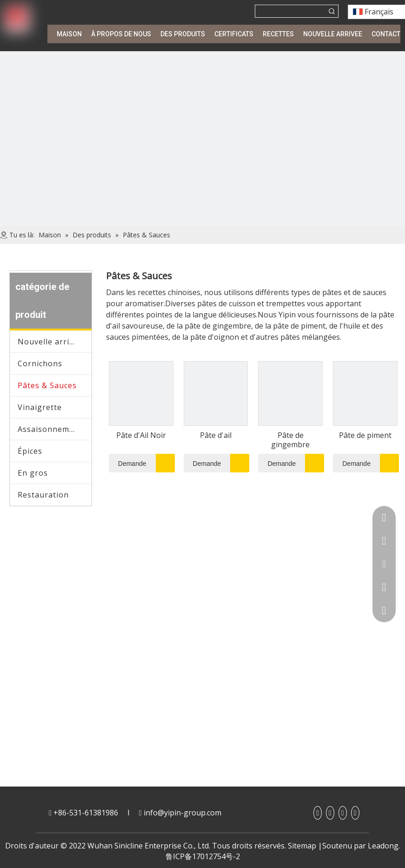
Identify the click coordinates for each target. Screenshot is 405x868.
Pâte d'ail (216, 435)
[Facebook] (318, 813)
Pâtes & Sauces (47, 385)
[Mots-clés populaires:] (332, 11)
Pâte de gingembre (290, 440)
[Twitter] (355, 813)
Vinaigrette (40, 407)
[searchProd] (291, 11)
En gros (33, 473)
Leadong (383, 846)
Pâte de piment (365, 435)
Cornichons (40, 363)
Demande (128, 463)
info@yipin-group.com (183, 813)
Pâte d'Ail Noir (141, 435)
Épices (30, 451)
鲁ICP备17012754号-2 (203, 856)
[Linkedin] (330, 813)
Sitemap (302, 846)
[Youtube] (343, 813)
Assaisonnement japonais (54, 429)
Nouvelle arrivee (50, 342)
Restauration (43, 495)
